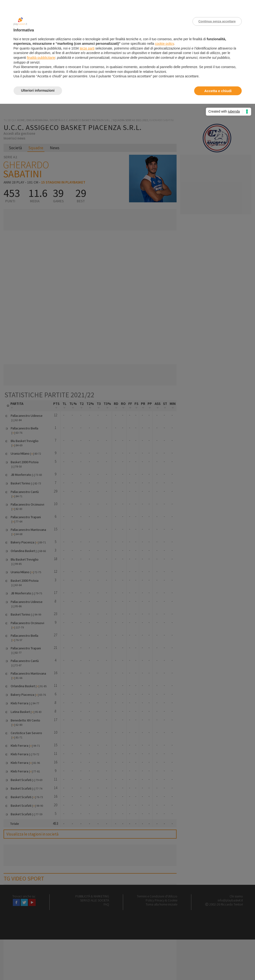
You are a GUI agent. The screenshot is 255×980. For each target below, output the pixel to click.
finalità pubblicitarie (41, 58)
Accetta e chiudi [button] (218, 91)
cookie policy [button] (164, 44)
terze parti (87, 48)
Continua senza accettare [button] (217, 21)
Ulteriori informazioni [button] (38, 90)
